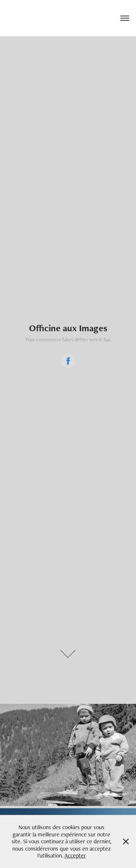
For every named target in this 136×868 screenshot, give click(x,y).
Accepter (75, 855)
